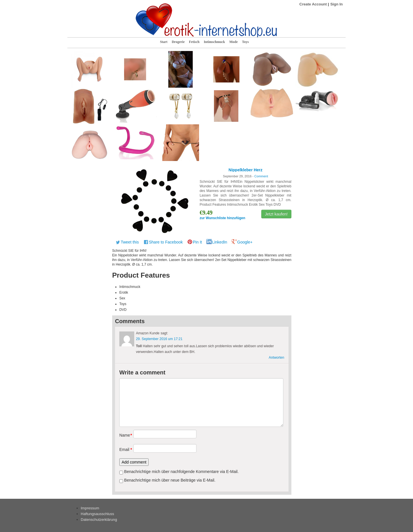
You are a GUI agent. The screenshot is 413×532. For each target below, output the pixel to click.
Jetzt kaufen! (276, 214)
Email (124, 449)
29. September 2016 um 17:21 (159, 339)
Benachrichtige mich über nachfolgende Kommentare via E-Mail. (181, 472)
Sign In (337, 4)
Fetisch (194, 42)
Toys (246, 42)
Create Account (313, 4)
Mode (233, 42)
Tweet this (130, 242)
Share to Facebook (166, 242)
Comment (261, 176)
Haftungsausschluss (98, 514)
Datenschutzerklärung (99, 520)
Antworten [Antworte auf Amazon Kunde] (276, 358)
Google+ (245, 242)
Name (124, 435)
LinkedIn (220, 242)
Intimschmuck (214, 42)
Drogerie (178, 42)
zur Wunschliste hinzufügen (222, 218)
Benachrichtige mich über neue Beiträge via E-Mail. (170, 480)
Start (164, 42)
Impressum (90, 508)
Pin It (197, 242)
